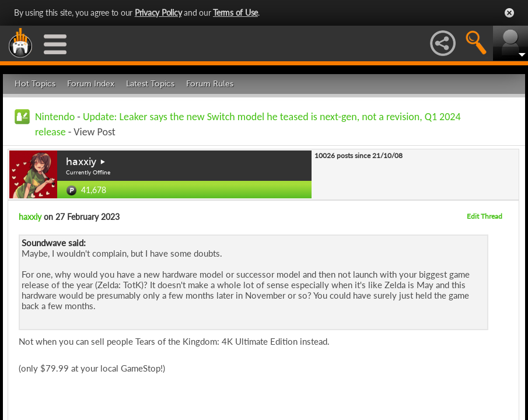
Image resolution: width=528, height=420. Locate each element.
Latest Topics (150, 84)
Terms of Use (235, 13)
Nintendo (55, 117)
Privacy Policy (158, 13)
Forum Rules (210, 84)
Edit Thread (485, 216)
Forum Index (91, 84)
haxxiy (81, 162)
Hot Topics (35, 84)
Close (509, 13)
